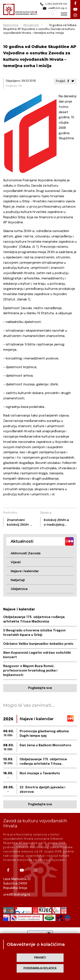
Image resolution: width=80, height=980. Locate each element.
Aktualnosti (31, 25)
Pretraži (53, 14)
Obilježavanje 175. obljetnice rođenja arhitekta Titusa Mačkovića (34, 619)
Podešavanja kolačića (40, 968)
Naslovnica (11, 25)
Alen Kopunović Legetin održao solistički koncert (37, 655)
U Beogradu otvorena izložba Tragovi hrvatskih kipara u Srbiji (34, 633)
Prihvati (40, 958)
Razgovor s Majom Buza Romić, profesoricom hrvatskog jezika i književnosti (30, 671)
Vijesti (16, 562)
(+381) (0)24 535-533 (53, 4)
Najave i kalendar (25, 571)
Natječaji (18, 580)
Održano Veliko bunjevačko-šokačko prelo (38, 644)
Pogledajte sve (40, 688)
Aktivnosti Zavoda (26, 553)
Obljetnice (19, 589)
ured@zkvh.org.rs (17, 895)
